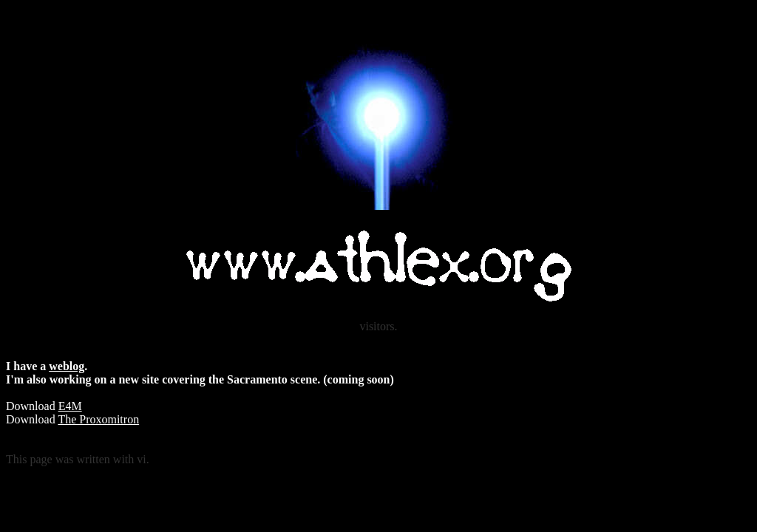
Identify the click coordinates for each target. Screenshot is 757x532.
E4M (70, 406)
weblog (67, 366)
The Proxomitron (98, 419)
